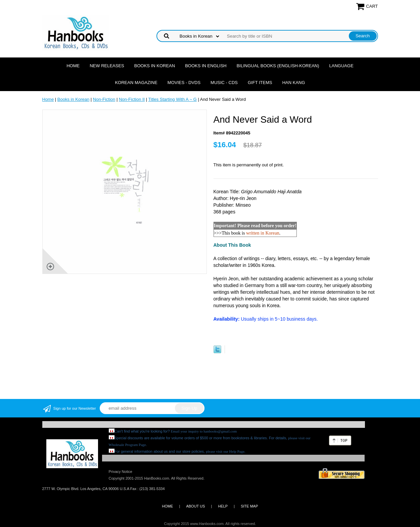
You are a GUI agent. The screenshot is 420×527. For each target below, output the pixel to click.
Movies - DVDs (184, 83)
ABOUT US (195, 506)
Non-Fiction (104, 99)
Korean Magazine (136, 83)
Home (73, 66)
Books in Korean (155, 66)
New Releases (107, 66)
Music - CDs (224, 83)
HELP (223, 506)
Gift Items (260, 83)
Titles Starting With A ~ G (173, 99)
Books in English (206, 66)
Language (341, 66)
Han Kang (294, 83)
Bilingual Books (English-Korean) (278, 66)
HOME (167, 506)
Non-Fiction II (132, 99)
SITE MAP (249, 506)
